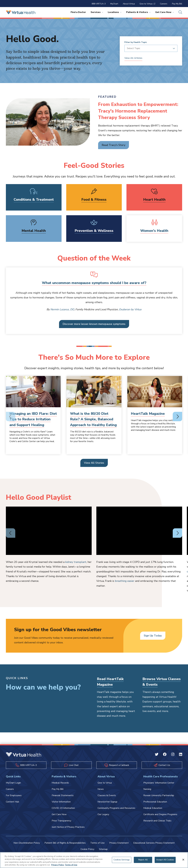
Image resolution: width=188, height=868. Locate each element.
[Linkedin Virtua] (181, 755)
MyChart (114, 4)
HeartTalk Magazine (148, 414)
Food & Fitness (94, 200)
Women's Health (154, 231)
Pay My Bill (177, 4)
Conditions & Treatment (34, 200)
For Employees (14, 795)
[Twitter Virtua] (157, 755)
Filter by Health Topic (136, 42)
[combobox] (150, 48)
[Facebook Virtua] (165, 755)
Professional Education (155, 802)
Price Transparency (61, 821)
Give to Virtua (147, 4)
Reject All (143, 860)
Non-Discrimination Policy (27, 843)
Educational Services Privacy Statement (154, 843)
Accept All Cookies (165, 860)
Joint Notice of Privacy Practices (68, 827)
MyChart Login (13, 783)
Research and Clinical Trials (157, 821)
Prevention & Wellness (94, 231)
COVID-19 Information (63, 808)
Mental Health (34, 231)
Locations (115, 12)
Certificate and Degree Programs (160, 814)
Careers (164, 4)
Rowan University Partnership (159, 795)
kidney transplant (76, 562)
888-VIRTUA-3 (99, 4)
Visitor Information (61, 802)
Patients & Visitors (138, 12)
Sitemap (103, 849)
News (101, 789)
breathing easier (125, 581)
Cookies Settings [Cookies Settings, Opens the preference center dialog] (122, 860)
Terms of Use (97, 843)
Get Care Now (165, 12)
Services (97, 12)
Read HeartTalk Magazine (110, 682)
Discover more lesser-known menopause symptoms (94, 324)
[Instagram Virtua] (173, 755)
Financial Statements (63, 795)
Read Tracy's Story (114, 145)
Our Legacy (103, 814)
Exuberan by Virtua (130, 309)
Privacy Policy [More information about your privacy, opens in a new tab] (58, 865)
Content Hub (12, 802)
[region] (94, 860)
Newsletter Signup (107, 802)
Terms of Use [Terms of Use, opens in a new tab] (71, 865)
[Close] (183, 860)
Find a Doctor (78, 12)
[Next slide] (177, 417)
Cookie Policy (87, 849)
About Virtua (129, 4)
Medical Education (153, 808)
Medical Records (60, 783)
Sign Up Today (153, 636)
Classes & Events (107, 795)
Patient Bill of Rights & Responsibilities (65, 843)
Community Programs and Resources (116, 808)
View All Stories (94, 463)
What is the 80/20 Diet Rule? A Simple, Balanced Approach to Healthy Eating (93, 419)
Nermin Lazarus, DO (62, 309)
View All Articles (133, 58)
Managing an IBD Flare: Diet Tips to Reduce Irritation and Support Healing (33, 419)
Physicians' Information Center (159, 783)
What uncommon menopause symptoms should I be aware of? (94, 283)
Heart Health (154, 200)
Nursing (147, 789)
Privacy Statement (119, 843)
